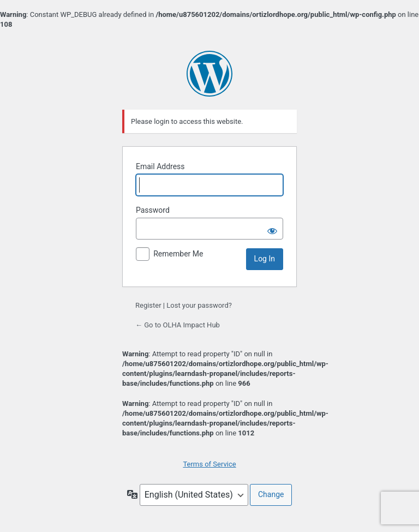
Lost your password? (199, 305)
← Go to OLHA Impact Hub (178, 325)
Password (153, 210)
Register (148, 305)
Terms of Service (209, 464)
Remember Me (178, 254)
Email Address (160, 166)
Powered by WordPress (209, 74)
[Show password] (272, 229)
